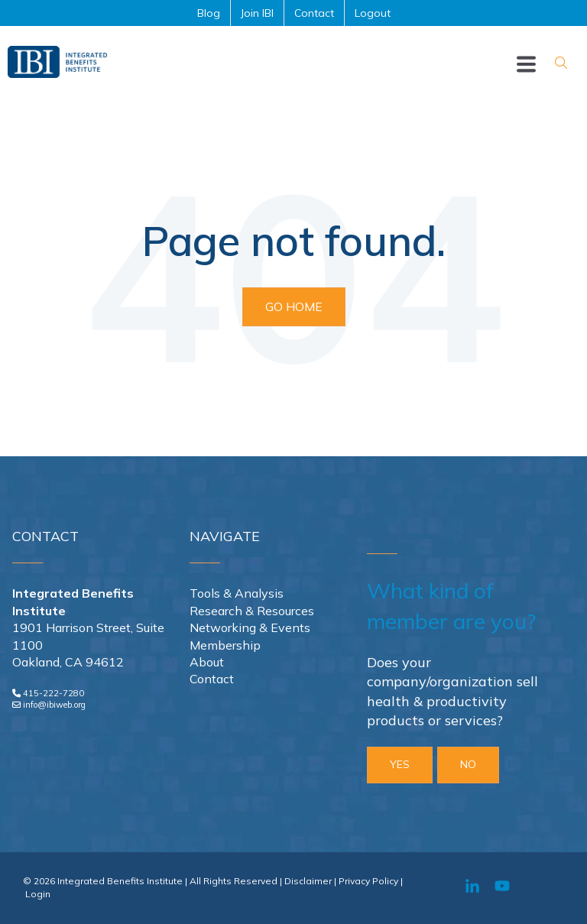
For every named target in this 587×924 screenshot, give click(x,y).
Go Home (294, 306)
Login (38, 894)
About (207, 662)
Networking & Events (250, 627)
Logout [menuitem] (373, 13)
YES (400, 764)
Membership (225, 645)
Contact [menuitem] (314, 13)
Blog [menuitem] (209, 13)
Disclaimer (308, 881)
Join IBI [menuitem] (257, 13)
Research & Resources (252, 611)
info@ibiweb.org (54, 705)
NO (468, 764)
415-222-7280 (54, 693)
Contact (212, 679)
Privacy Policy (368, 881)
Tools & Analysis (237, 593)
